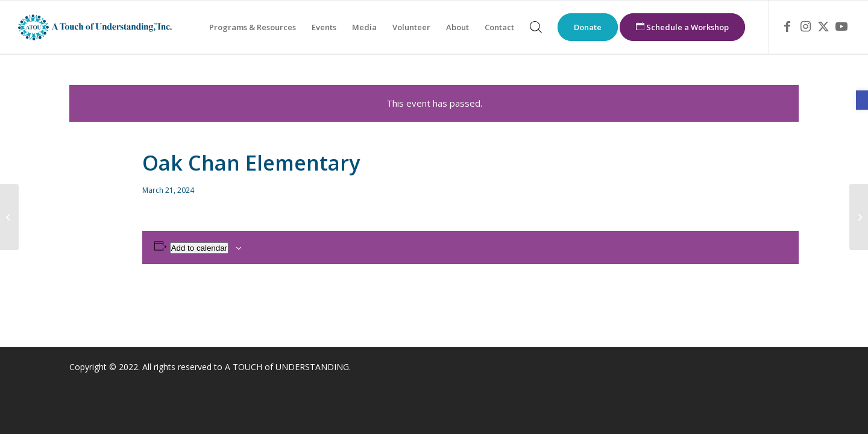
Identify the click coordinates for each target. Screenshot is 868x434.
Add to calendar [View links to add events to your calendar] (199, 248)
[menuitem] (253, 27)
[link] (862, 100)
